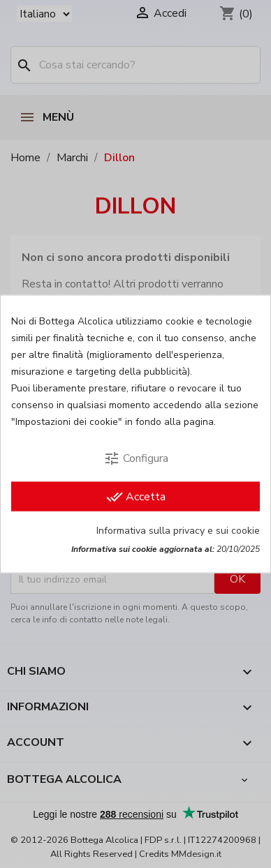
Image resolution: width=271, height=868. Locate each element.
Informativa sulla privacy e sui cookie (178, 531)
